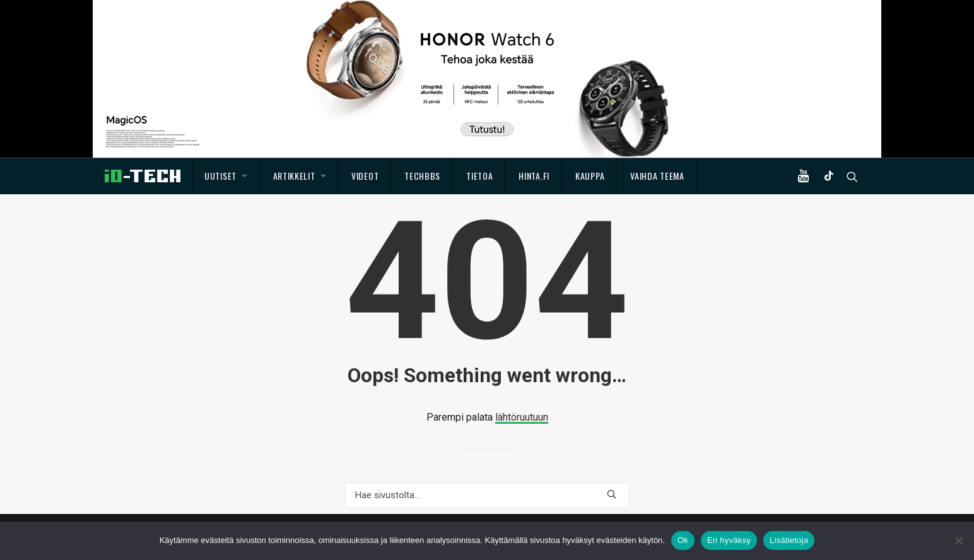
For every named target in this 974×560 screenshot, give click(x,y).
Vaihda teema (657, 176)
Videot (365, 176)
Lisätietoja (789, 540)
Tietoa (479, 176)
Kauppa (590, 176)
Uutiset (226, 176)
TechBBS (422, 176)
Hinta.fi (534, 176)
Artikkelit (300, 176)
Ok (683, 540)
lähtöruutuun (522, 417)
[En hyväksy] (958, 540)
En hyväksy (729, 540)
